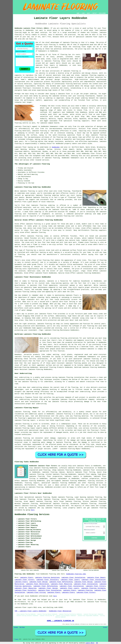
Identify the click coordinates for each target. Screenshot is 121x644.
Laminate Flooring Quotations (47, 578)
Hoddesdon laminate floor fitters (43, 466)
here (33, 510)
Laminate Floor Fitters (24, 580)
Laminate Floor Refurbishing (61, 582)
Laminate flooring (22, 438)
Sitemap (16, 627)
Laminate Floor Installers (47, 580)
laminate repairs (72, 476)
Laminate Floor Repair (96, 578)
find (21, 497)
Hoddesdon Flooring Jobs (76, 574)
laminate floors (83, 466)
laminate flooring (71, 71)
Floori (17, 639)
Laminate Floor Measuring (61, 584)
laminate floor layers (95, 37)
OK (97, 643)
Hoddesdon (56, 147)
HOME (78, 13)
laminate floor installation (95, 470)
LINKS (83, 13)
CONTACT (95, 13)
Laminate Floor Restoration (37, 584)
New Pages (22, 627)
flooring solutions (96, 481)
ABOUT (89, 13)
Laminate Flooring (85, 590)
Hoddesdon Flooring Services (32, 514)
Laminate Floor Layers (70, 580)
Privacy (105, 627)
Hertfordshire (30, 485)
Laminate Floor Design (38, 582)
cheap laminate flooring (62, 470)
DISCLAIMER (102, 13)
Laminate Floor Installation (73, 578)
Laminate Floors (27, 578)
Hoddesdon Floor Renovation (60, 611)
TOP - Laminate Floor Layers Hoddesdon (31, 611)
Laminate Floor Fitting (36, 592)
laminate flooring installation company (77, 399)
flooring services (95, 483)
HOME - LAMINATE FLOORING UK (60, 621)
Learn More (90, 643)
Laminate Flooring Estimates (93, 588)
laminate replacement (58, 479)
